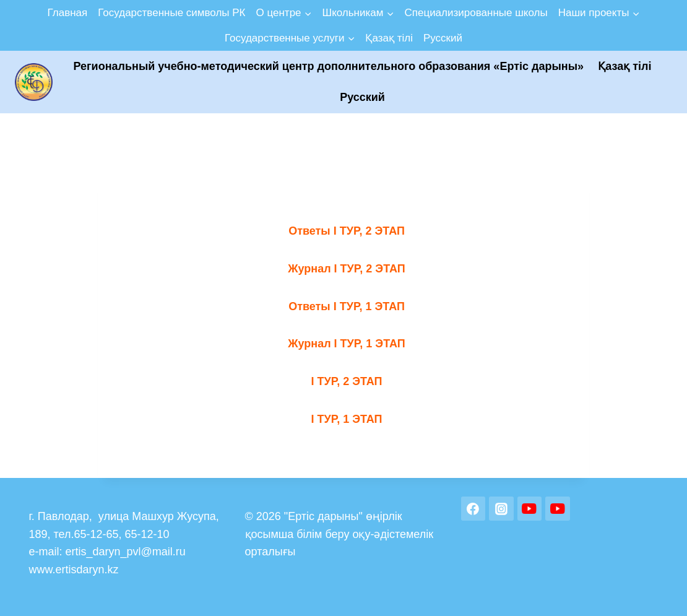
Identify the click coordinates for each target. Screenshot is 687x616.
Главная (68, 13)
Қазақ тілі (389, 38)
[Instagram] (501, 509)
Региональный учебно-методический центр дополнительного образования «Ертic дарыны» (329, 66)
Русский (443, 38)
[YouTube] (530, 509)
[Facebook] (473, 509)
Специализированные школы (476, 13)
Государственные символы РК (171, 13)
